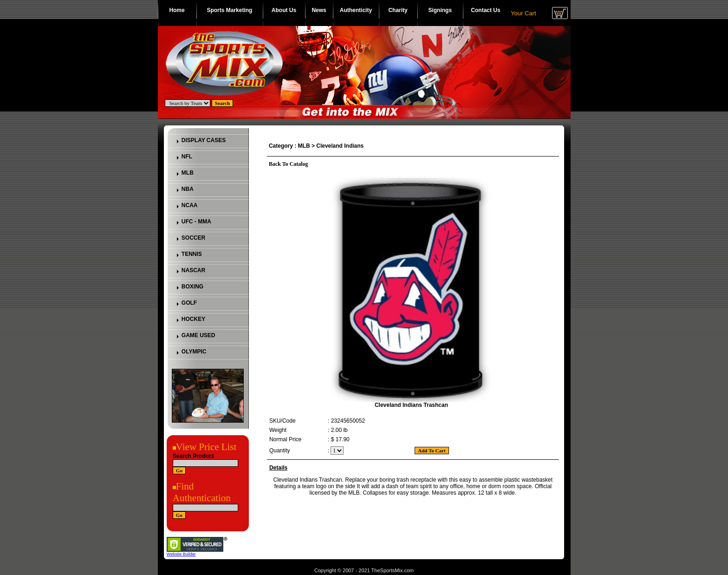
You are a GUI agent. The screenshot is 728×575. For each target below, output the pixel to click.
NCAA (190, 205)
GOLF (189, 303)
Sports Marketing (229, 10)
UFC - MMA (196, 222)
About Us (284, 10)
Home (177, 10)
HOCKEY (193, 319)
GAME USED (198, 335)
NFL (187, 157)
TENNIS (192, 254)
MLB (188, 173)
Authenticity (356, 10)
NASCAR (193, 270)
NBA (188, 189)
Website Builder (181, 554)
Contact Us (485, 10)
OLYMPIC (194, 352)
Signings (440, 10)
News (319, 10)
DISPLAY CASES (204, 140)
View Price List (206, 447)
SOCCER (193, 238)
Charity (398, 10)
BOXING (192, 287)
